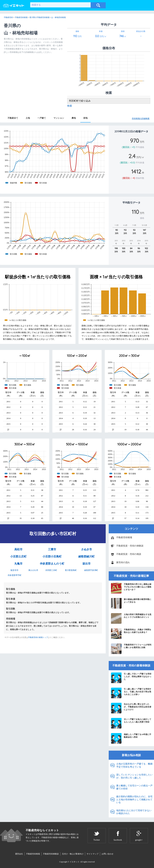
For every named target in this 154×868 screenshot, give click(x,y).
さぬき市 (87, 549)
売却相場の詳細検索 (141, 118)
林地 (85, 118)
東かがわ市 (33, 570)
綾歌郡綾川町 (87, 557)
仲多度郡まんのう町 (52, 564)
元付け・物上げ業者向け (73, 854)
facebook (118, 840)
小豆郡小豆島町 (52, 557)
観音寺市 (14, 570)
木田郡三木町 (51, 570)
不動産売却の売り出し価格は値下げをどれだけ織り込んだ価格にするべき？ (131, 588)
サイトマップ (93, 854)
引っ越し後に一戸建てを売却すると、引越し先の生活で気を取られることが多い (131, 693)
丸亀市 (18, 564)
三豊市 (52, 549)
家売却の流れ (123, 562)
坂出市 (87, 564)
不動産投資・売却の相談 (129, 554)
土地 (28, 118)
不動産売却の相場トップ (38, 637)
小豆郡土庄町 (18, 557)
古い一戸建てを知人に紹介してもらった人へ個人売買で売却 (131, 723)
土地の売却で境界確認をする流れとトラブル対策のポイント (131, 618)
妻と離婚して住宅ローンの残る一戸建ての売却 (134, 787)
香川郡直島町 (71, 570)
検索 (70, 106)
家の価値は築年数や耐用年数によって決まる (131, 603)
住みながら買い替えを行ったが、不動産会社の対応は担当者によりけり (131, 708)
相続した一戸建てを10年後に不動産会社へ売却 (131, 738)
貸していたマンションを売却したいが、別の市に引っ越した (134, 776)
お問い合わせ (107, 854)
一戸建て (42, 118)
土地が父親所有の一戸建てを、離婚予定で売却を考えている (134, 765)
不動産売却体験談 (51, 854)
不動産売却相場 (124, 537)
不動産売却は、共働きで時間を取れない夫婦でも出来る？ (131, 634)
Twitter (97, 840)
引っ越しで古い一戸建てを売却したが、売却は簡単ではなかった (131, 678)
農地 (74, 118)
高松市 (18, 549)
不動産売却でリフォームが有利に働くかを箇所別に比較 (131, 649)
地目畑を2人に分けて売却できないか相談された (134, 812)
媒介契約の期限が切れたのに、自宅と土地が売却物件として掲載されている (134, 799)
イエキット (75, 862)
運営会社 (19, 854)
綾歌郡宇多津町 (91, 570)
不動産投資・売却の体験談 (130, 546)
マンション (59, 118)
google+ (139, 840)
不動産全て (13, 118)
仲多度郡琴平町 (15, 575)
